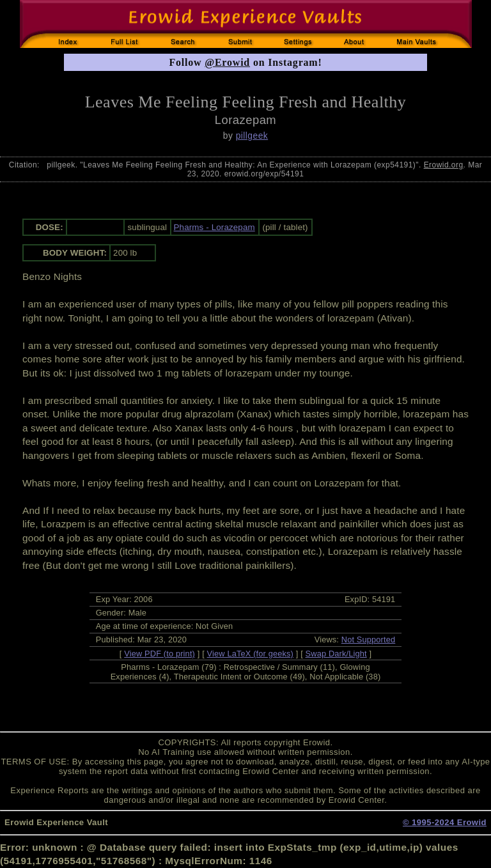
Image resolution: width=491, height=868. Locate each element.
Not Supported (369, 639)
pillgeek (252, 136)
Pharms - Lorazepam (214, 227)
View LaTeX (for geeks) (250, 654)
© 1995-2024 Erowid (445, 822)
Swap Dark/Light (336, 654)
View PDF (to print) (160, 654)
